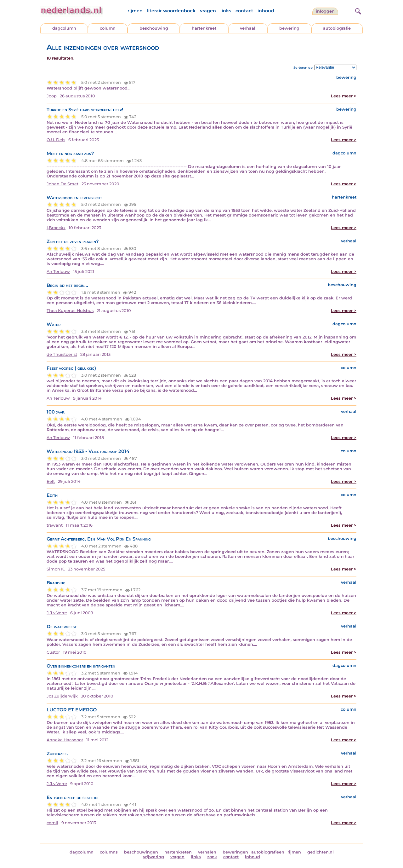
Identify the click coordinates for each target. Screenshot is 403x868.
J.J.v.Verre (57, 613)
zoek (212, 857)
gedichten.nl (321, 852)
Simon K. (56, 569)
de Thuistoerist (62, 354)
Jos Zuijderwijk (62, 696)
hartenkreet (204, 28)
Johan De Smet (62, 184)
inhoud (266, 11)
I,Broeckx (56, 228)
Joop (52, 96)
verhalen (207, 852)
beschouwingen (141, 852)
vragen (208, 11)
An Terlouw (58, 272)
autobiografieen (268, 852)
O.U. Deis (56, 140)
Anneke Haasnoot (65, 740)
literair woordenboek (171, 11)
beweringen (235, 852)
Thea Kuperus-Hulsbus (70, 311)
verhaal (248, 28)
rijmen (135, 11)
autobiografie (337, 28)
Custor (53, 652)
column (108, 28)
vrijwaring (153, 857)
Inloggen (325, 11)
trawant (55, 525)
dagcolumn (64, 28)
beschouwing (154, 28)
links (226, 11)
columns (109, 852)
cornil (52, 823)
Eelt (51, 481)
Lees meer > (344, 96)
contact (244, 11)
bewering (289, 28)
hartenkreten (178, 852)
